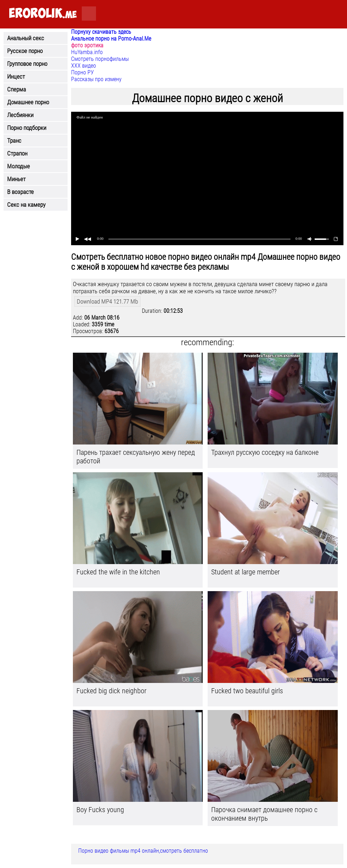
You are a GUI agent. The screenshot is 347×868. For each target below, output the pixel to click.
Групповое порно (27, 64)
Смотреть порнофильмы (100, 59)
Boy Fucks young (100, 810)
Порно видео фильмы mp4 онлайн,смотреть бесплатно (143, 851)
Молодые (18, 166)
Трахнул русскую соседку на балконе (265, 452)
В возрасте (20, 192)
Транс (14, 141)
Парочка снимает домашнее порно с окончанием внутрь (264, 814)
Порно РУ (82, 72)
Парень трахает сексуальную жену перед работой (136, 457)
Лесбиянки (20, 115)
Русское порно (25, 51)
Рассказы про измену (96, 79)
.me (43, 14)
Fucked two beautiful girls (247, 691)
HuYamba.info (87, 52)
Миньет (16, 179)
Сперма (17, 89)
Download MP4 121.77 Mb (107, 301)
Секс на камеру (26, 205)
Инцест (16, 77)
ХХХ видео (84, 66)
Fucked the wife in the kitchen (118, 572)
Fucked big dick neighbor (111, 691)
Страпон (17, 153)
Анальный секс (26, 38)
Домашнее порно (28, 102)
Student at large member (245, 572)
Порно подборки (27, 128)
